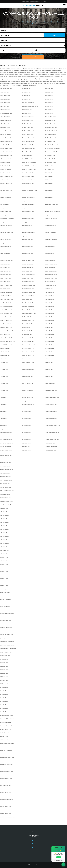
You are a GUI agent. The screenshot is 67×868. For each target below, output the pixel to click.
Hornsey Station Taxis (28, 264)
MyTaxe (47, 865)
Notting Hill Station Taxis (51, 159)
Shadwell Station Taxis (50, 394)
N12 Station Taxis (26, 419)
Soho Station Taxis (49, 415)
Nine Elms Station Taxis (50, 138)
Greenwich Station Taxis (28, 180)
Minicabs (33, 5)
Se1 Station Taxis (49, 289)
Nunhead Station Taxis (50, 162)
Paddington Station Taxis (51, 218)
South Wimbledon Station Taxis (52, 436)
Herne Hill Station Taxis (28, 229)
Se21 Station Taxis (49, 334)
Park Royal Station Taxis (51, 226)
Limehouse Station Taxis (28, 341)
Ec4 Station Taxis (26, 99)
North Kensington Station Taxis (52, 148)
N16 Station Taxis (26, 433)
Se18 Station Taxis (49, 320)
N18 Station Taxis (26, 440)
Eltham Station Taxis (27, 110)
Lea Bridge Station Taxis (28, 320)
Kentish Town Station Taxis (29, 292)
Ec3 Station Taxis (26, 96)
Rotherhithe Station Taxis (51, 278)
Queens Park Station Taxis (51, 264)
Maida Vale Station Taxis (28, 355)
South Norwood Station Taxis (52, 429)
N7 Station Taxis (49, 106)
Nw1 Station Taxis (49, 166)
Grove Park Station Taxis (28, 183)
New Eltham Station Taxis (51, 127)
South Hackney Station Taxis (52, 422)
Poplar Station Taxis (50, 254)
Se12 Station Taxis (49, 299)
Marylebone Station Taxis (28, 369)
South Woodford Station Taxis (52, 440)
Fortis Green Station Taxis (29, 145)
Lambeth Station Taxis (28, 317)
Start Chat (58, 857)
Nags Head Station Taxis (51, 117)
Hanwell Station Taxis (27, 215)
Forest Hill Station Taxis (28, 141)
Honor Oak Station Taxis (28, 261)
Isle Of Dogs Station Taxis (28, 275)
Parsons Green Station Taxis (52, 229)
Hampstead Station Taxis (28, 211)
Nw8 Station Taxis (49, 197)
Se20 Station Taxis (49, 331)
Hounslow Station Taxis (28, 268)
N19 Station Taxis (26, 443)
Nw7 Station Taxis (49, 194)
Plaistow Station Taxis (50, 247)
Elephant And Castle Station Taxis (30, 106)
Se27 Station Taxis (49, 355)
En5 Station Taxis (26, 113)
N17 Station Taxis (26, 436)
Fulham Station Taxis (27, 155)
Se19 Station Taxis (49, 324)
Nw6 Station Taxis (49, 190)
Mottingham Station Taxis (28, 401)
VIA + (55, 35)
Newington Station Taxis (51, 134)
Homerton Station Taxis (28, 257)
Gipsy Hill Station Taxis (28, 159)
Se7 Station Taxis (49, 373)
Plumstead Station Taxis (51, 250)
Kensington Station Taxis (28, 289)
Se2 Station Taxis (49, 327)
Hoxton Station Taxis (27, 271)
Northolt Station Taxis (50, 155)
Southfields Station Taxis (51, 447)
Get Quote (33, 57)
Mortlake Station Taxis (28, 397)
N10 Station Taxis (26, 412)
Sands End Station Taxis (51, 285)
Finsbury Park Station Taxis (29, 131)
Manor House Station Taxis (29, 359)
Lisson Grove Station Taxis (29, 345)
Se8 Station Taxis (49, 376)
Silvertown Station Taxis (51, 408)
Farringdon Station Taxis (28, 117)
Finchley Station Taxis (28, 124)
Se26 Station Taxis (49, 352)
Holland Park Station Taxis (29, 250)
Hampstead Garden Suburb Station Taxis (32, 208)
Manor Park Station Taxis (28, 362)
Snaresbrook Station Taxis (51, 412)
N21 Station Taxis (49, 89)
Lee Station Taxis (26, 327)
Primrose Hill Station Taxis (51, 257)
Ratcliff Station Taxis (50, 268)
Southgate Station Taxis (51, 450)
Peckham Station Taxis (50, 233)
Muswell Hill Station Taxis (28, 405)
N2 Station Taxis (26, 447)
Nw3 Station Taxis (49, 180)
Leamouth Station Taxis (28, 324)
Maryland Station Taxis (28, 366)
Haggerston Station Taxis (28, 201)
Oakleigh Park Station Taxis (51, 204)
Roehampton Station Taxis (51, 275)
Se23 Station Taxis (49, 341)
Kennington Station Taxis (28, 282)
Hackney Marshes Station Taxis (30, 190)
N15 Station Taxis (26, 429)
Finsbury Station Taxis (28, 127)
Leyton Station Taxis (27, 334)
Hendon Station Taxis (27, 226)
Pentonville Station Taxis (51, 240)
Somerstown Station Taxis (51, 419)
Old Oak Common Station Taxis (52, 211)
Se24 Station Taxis (49, 345)
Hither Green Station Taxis (29, 243)
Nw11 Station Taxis (49, 173)
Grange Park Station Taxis (29, 173)
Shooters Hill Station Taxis (51, 401)
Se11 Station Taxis (49, 296)
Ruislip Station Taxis (50, 282)
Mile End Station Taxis (28, 383)
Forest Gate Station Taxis (28, 138)
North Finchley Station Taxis (52, 145)
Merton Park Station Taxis (28, 380)
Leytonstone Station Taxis (29, 338)
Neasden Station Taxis (50, 120)
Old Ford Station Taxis (50, 208)
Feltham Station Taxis (27, 120)
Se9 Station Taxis (49, 380)
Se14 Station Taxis (49, 306)
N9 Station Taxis (49, 113)
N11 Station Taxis (26, 415)
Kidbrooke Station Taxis (28, 296)
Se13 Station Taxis (49, 303)
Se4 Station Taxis (49, 362)
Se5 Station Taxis (49, 366)
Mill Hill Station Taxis (27, 387)
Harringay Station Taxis (28, 222)
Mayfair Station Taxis (27, 373)
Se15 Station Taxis (49, 310)
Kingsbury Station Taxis (28, 306)
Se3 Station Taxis (49, 359)
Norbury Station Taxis (50, 141)
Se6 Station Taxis (49, 369)
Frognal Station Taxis (27, 152)
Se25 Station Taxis (49, 348)
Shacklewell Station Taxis (51, 390)
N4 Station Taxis (49, 99)
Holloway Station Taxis (28, 254)
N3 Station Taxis (49, 96)
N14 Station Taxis (26, 426)
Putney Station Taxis (50, 261)
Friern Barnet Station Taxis (29, 148)
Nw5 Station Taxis (49, 187)
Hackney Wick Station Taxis (29, 197)
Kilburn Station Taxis (27, 299)
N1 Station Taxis (26, 408)
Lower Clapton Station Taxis (29, 352)
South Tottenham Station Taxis (52, 433)
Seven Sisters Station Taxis (51, 387)
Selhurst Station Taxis (50, 383)
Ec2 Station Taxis (26, 92)
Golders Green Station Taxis (29, 162)
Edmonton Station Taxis (28, 103)
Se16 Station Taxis (49, 313)
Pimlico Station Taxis (50, 243)
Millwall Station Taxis (27, 394)
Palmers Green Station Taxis (52, 222)
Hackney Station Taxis (28, 194)
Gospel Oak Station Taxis (28, 166)
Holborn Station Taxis (27, 247)
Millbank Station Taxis (28, 390)
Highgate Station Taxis (28, 240)
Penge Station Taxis (50, 236)
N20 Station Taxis (26, 450)
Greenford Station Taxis (28, 176)
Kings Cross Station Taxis (28, 303)
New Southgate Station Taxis (52, 131)
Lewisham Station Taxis (28, 331)
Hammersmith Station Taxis (29, 204)
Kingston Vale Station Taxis (29, 310)
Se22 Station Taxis (49, 338)
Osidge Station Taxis (50, 215)
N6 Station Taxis (49, 103)
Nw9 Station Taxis (49, 201)
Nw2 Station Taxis (49, 176)
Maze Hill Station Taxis (28, 376)
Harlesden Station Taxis (28, 218)
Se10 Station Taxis (49, 292)
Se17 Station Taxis (49, 317)
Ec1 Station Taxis (26, 89)
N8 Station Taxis (49, 110)
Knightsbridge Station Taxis (29, 313)
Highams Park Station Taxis (29, 233)
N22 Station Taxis (49, 92)
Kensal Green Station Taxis (29, 285)
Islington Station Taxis (28, 278)
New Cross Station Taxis (51, 124)
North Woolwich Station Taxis (52, 152)
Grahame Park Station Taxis (29, 169)
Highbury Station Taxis (28, 236)
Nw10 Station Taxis (49, 169)
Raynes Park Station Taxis (51, 271)
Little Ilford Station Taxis (28, 348)
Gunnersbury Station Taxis (29, 187)
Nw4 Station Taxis (49, 183)
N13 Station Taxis (26, 422)
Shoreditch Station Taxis (51, 405)
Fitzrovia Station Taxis (28, 134)
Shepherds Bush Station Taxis (52, 397)
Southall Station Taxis (50, 443)
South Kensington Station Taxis (52, 426)
